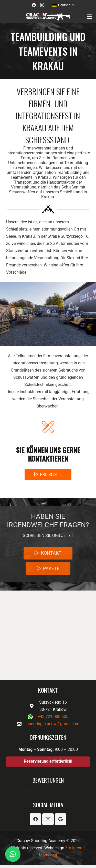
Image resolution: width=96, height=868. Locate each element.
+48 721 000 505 (53, 717)
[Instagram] (42, 5)
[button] (13, 854)
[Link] (48, 17)
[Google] (61, 819)
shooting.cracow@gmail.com (53, 724)
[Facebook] (34, 5)
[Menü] (89, 17)
